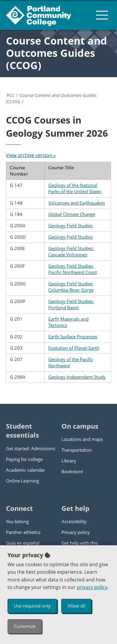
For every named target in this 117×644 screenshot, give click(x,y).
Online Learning (22, 481)
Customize (25, 626)
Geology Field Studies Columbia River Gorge (71, 287)
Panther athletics (23, 532)
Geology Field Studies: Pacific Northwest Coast (73, 269)
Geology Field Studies (70, 226)
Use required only (32, 606)
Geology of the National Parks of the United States (75, 188)
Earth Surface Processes (73, 337)
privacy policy (92, 587)
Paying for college (24, 459)
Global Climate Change (72, 214)
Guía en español (23, 543)
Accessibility (74, 521)
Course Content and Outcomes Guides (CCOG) (57, 53)
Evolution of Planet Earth (74, 348)
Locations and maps (82, 439)
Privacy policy (76, 532)
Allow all (76, 606)
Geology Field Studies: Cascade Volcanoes (71, 251)
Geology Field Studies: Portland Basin (71, 304)
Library (69, 461)
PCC (10, 95)
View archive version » (31, 155)
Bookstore (72, 471)
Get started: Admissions (31, 448)
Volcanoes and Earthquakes (77, 203)
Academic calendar (25, 470)
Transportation (77, 450)
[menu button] (102, 15)
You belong (17, 521)
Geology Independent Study (77, 377)
